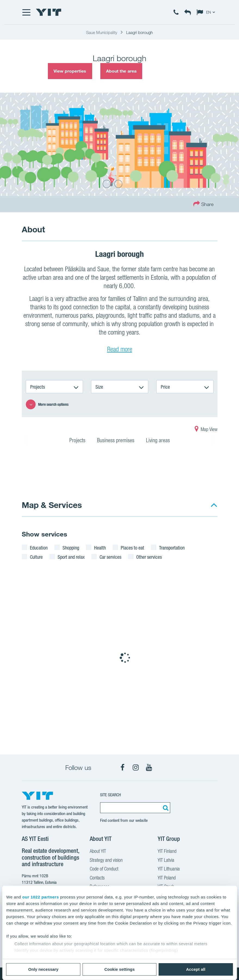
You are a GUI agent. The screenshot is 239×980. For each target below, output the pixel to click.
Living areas (158, 441)
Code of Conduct (104, 869)
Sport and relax (71, 557)
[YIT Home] (49, 12)
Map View (206, 430)
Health (100, 548)
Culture (36, 557)
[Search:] (165, 808)
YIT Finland (167, 852)
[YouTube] (149, 767)
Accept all (196, 969)
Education (39, 548)
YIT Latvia (166, 861)
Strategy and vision (106, 861)
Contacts (97, 878)
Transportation (172, 548)
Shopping (71, 548)
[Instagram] (136, 767)
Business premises (116, 441)
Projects (38, 387)
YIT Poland (167, 878)
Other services (149, 557)
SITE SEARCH (111, 795)
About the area (121, 71)
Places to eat (132, 548)
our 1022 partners (41, 897)
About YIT (98, 852)
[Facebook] (122, 767)
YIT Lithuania (169, 869)
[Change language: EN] (207, 12)
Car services (110, 557)
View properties (70, 71)
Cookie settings (120, 969)
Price (165, 387)
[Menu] (26, 12)
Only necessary (43, 969)
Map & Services (52, 505)
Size (99, 387)
